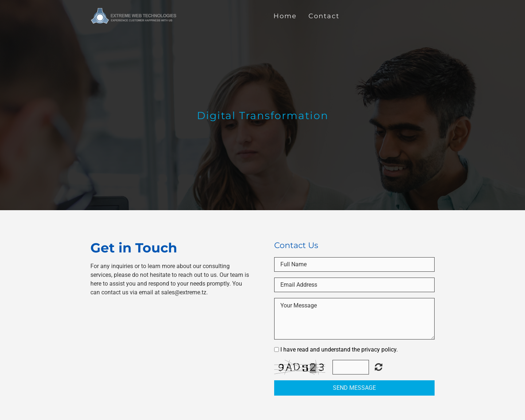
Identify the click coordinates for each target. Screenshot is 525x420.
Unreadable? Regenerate (379, 367)
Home (285, 16)
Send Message (354, 388)
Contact (324, 16)
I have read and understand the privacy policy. (339, 350)
